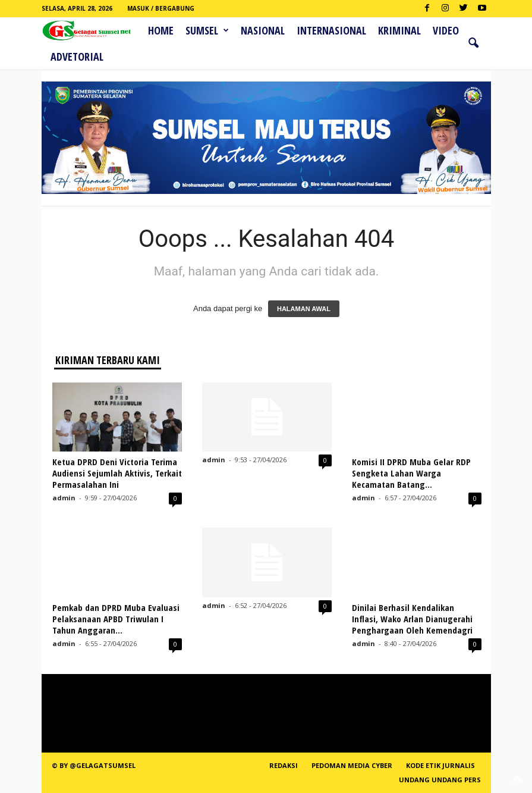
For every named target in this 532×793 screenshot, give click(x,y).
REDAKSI (284, 765)
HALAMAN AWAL (304, 309)
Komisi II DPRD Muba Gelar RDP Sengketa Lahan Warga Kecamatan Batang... (411, 473)
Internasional (331, 30)
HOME (161, 30)
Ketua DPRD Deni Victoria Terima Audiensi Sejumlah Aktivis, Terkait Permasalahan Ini (117, 473)
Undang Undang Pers (440, 780)
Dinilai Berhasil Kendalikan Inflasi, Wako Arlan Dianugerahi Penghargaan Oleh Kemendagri (412, 619)
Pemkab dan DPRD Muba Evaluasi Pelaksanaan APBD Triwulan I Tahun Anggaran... (116, 619)
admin (64, 498)
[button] (473, 43)
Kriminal (399, 30)
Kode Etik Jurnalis (440, 765)
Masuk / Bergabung (161, 8)
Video (446, 30)
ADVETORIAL (77, 57)
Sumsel (207, 30)
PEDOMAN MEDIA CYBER (352, 765)
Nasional (263, 30)
